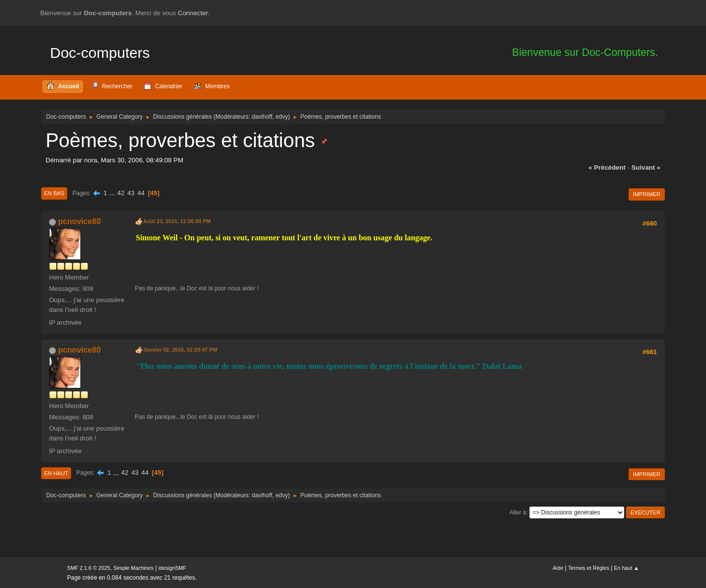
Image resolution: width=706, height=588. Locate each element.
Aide (558, 568)
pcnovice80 (79, 221)
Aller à (518, 512)
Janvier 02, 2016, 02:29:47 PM (180, 350)
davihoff (262, 117)
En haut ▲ (626, 568)
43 (131, 193)
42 (121, 193)
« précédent (607, 167)
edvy (282, 117)
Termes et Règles (589, 568)
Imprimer (647, 194)
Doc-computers (100, 53)
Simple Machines (133, 568)
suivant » (646, 167)
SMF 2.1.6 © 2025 (89, 568)
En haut (56, 473)
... (113, 193)
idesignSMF (172, 568)
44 (141, 193)
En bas (54, 193)
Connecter (193, 13)
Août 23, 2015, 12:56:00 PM (177, 221)
